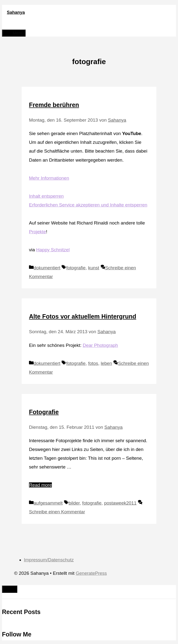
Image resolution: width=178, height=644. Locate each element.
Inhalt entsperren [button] (46, 196)
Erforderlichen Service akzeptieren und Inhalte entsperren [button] (88, 205)
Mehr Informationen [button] (49, 178)
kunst (94, 268)
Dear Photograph (100, 345)
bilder (74, 503)
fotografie (76, 268)
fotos (93, 363)
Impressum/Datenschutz (49, 560)
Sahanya (16, 12)
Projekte (37, 232)
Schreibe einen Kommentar (57, 512)
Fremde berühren (54, 105)
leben (107, 363)
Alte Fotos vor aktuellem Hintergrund (83, 316)
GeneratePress (91, 573)
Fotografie (44, 412)
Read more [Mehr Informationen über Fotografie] (40, 485)
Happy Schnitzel (53, 250)
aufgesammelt (48, 503)
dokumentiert (47, 268)
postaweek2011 (120, 503)
